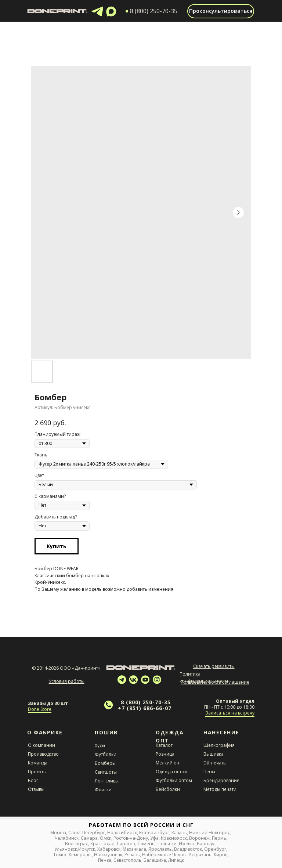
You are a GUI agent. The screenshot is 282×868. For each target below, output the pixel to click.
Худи (100, 746)
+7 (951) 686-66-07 (145, 708)
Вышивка (214, 754)
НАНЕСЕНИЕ (221, 732)
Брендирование (221, 780)
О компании (41, 745)
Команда (38, 763)
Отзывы (36, 789)
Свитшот (104, 772)
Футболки (106, 754)
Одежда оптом (172, 772)
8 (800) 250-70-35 (146, 702)
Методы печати (220, 789)
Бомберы (105, 763)
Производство (43, 754)
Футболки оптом (174, 780)
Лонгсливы (107, 781)
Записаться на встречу (230, 713)
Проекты (37, 772)
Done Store (40, 709)
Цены (209, 772)
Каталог (164, 745)
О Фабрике (45, 732)
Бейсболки (168, 789)
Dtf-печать (215, 763)
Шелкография (219, 745)
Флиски (103, 790)
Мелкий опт (168, 763)
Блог (33, 780)
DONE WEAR (66, 569)
